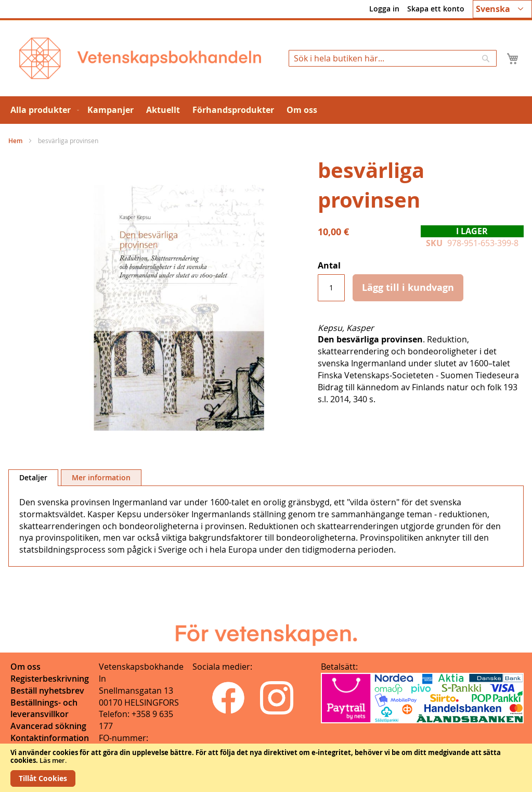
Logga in (384, 9)
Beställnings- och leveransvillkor (44, 708)
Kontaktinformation (50, 738)
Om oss (25, 667)
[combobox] (393, 58)
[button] (502, 9)
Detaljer (33, 477)
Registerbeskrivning (50, 679)
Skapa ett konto (436, 9)
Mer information (101, 477)
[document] (266, 768)
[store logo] (140, 58)
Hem (15, 141)
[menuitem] (43, 110)
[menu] (266, 110)
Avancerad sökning (48, 726)
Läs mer (52, 760)
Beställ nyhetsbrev (47, 691)
